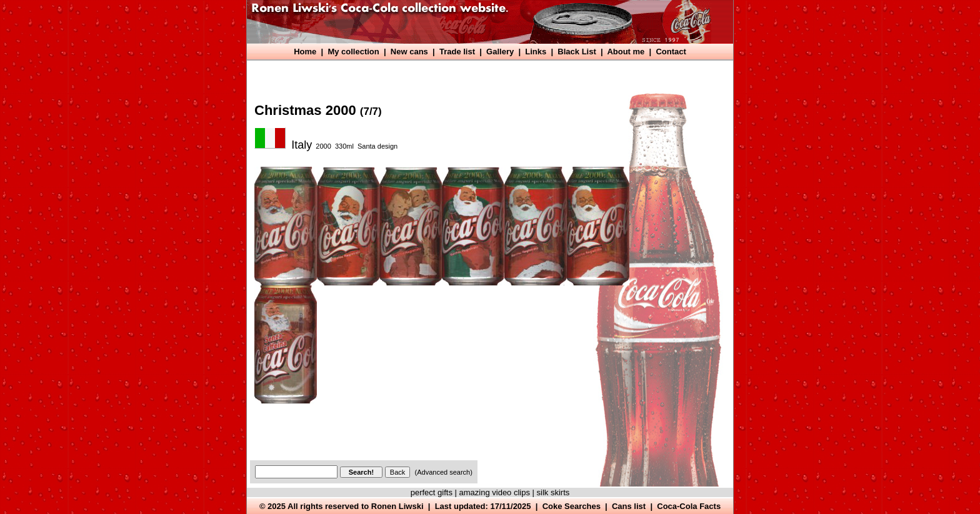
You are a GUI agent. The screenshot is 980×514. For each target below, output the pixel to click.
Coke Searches (572, 506)
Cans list (629, 506)
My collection (353, 52)
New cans (409, 52)
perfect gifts (432, 492)
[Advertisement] (478, 73)
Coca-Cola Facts (689, 506)
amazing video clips (495, 492)
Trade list (457, 52)
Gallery (500, 52)
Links (536, 52)
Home (305, 52)
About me (626, 52)
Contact (671, 52)
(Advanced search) (444, 472)
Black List (577, 52)
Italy (302, 145)
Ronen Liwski (397, 506)
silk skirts (553, 492)
